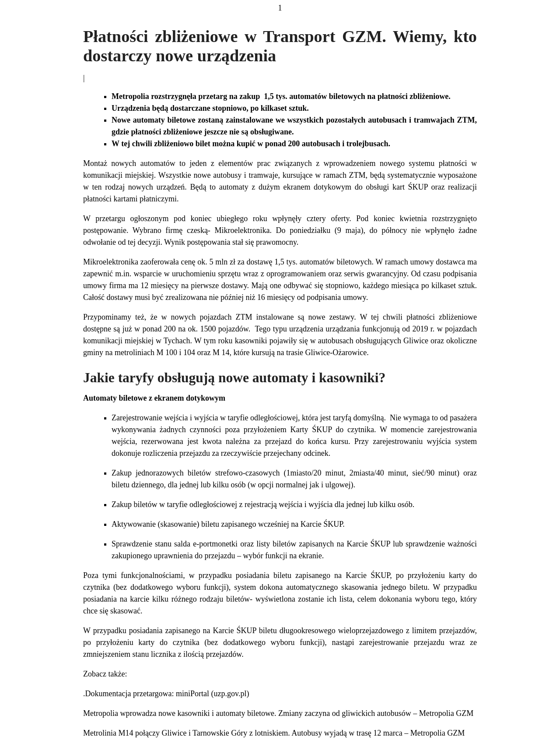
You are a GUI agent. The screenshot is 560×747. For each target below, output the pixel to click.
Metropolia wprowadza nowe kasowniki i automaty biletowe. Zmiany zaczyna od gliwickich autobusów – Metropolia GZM (278, 713)
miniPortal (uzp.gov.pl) (212, 694)
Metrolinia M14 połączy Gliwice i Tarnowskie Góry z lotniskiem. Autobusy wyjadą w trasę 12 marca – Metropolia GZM (274, 733)
